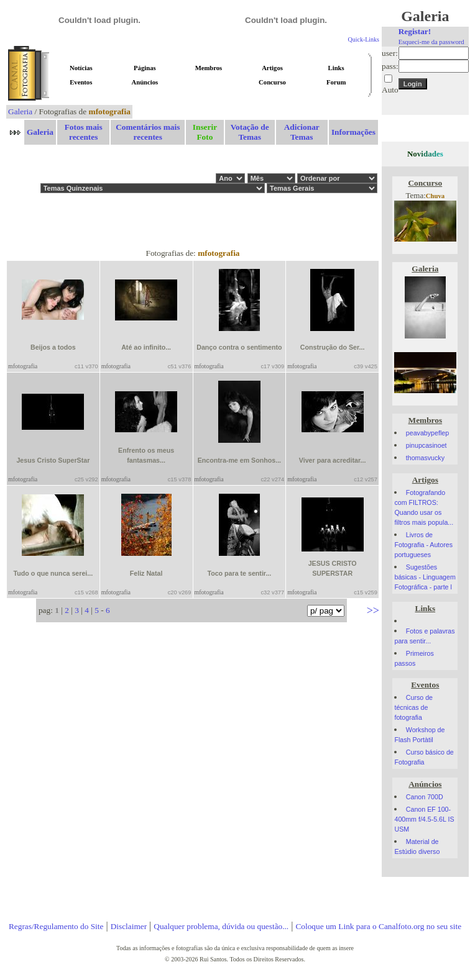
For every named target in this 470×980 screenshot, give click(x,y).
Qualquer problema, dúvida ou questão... (221, 926)
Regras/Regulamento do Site (56, 926)
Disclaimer (129, 926)
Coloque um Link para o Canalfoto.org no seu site (378, 926)
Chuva (435, 196)
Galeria (20, 111)
